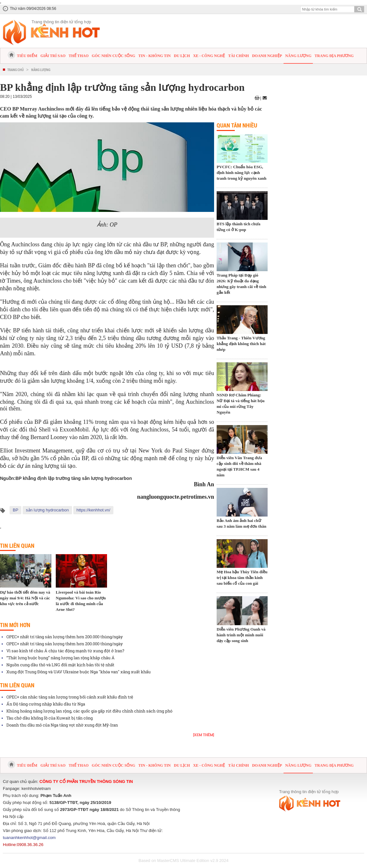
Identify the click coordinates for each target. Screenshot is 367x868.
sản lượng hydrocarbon (47, 510)
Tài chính (238, 56)
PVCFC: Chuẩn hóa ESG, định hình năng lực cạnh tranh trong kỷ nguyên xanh (241, 173)
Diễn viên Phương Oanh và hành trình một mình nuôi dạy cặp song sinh (241, 635)
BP (15, 510)
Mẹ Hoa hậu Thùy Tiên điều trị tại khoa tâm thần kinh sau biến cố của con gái (242, 578)
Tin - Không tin (154, 56)
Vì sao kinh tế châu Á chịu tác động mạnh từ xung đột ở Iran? (65, 651)
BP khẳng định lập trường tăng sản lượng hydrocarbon (74, 478)
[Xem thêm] (204, 735)
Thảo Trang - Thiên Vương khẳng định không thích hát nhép (241, 344)
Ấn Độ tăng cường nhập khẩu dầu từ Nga (46, 704)
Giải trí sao (53, 56)
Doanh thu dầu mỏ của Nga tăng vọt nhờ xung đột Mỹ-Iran (62, 725)
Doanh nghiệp (267, 56)
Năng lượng (298, 56)
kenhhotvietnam (36, 788)
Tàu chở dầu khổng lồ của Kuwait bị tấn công (50, 718)
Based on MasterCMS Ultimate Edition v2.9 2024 (184, 861)
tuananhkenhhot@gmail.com (29, 838)
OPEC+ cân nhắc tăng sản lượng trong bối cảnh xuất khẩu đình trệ (70, 697)
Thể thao (79, 56)
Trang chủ (15, 70)
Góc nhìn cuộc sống (113, 56)
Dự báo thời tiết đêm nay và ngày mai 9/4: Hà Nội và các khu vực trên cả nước (25, 598)
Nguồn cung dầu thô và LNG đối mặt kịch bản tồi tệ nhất (60, 665)
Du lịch (182, 56)
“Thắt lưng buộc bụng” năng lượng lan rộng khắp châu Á (61, 658)
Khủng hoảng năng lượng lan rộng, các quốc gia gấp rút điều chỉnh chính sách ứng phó (89, 711)
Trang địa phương (334, 56)
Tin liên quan (17, 546)
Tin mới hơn (15, 625)
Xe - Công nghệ (209, 56)
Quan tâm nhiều (237, 125)
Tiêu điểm (27, 56)
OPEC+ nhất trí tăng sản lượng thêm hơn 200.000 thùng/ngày (65, 637)
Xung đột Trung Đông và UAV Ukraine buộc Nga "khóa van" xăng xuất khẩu (79, 672)
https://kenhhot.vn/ (93, 510)
